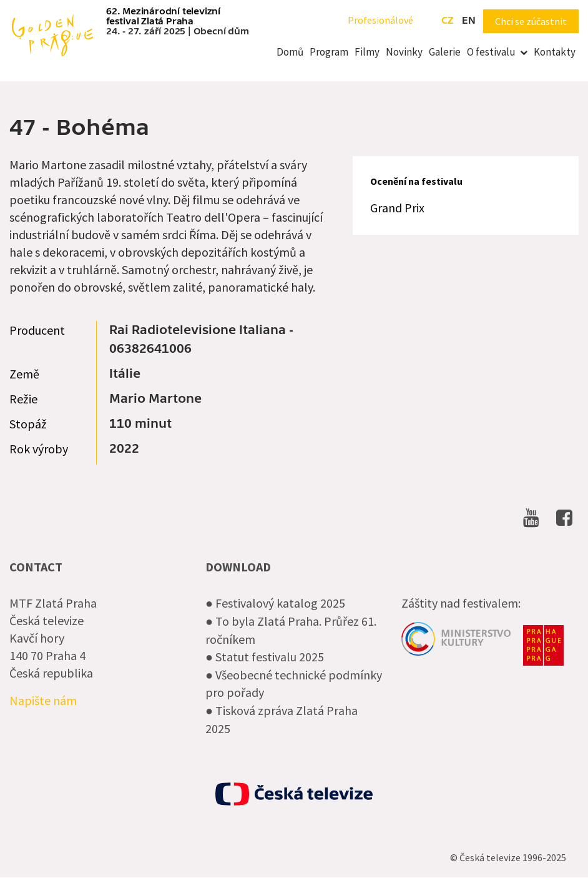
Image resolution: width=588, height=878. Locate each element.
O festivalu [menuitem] (491, 52)
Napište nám (43, 700)
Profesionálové (380, 20)
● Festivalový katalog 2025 (275, 603)
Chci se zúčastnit (531, 21)
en (469, 21)
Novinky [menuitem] (404, 52)
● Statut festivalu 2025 (265, 657)
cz (447, 21)
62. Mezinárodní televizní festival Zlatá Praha (163, 16)
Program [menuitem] (329, 52)
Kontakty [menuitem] (555, 52)
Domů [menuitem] (290, 52)
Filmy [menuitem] (367, 52)
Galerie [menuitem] (445, 52)
